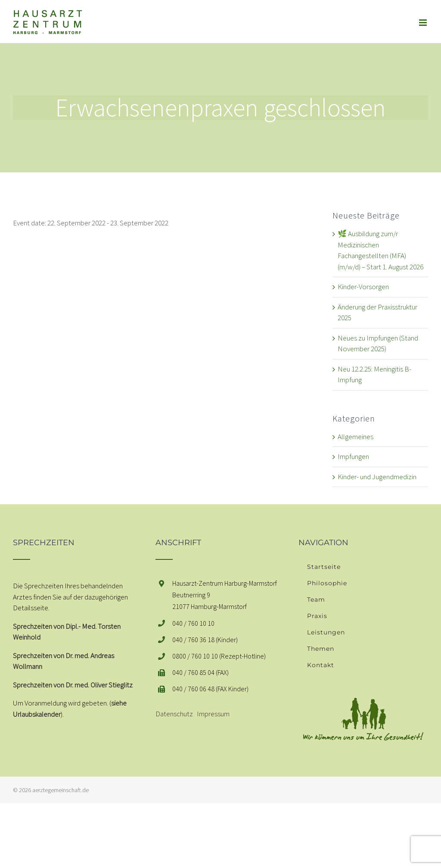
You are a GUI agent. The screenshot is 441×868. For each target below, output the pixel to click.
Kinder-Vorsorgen (363, 287)
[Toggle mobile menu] (424, 23)
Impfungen (353, 456)
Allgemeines (356, 437)
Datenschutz (174, 714)
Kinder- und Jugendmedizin (377, 477)
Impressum (213, 714)
